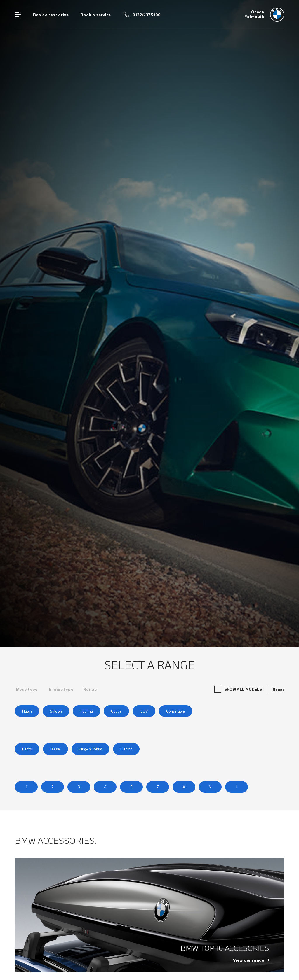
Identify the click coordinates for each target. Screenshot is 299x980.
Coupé (116, 711)
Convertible (175, 711)
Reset (278, 689)
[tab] (27, 689)
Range (90, 689)
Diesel (55, 749)
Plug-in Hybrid (91, 749)
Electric (126, 749)
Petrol (27, 749)
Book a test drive (51, 15)
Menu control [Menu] (18, 15)
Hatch (27, 711)
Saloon (56, 711)
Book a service (95, 15)
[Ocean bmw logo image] (264, 15)
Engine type (61, 689)
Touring (86, 711)
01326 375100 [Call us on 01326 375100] (147, 15)
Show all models (239, 689)
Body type (27, 689)
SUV (144, 711)
